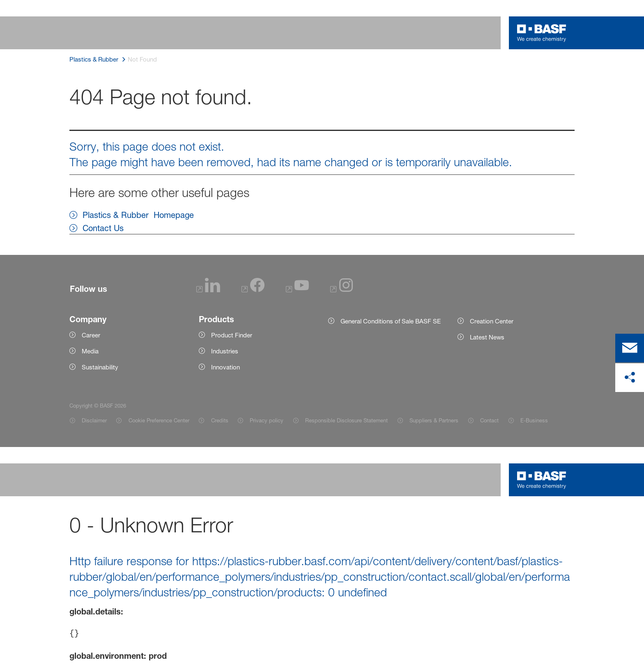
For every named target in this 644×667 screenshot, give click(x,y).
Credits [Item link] (220, 420)
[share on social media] (630, 378)
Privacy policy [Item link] (267, 420)
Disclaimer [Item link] (94, 420)
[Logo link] (542, 33)
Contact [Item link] (489, 420)
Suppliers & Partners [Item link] (434, 420)
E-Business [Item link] (534, 420)
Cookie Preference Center (159, 420)
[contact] (630, 348)
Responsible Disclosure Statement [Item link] (346, 420)
